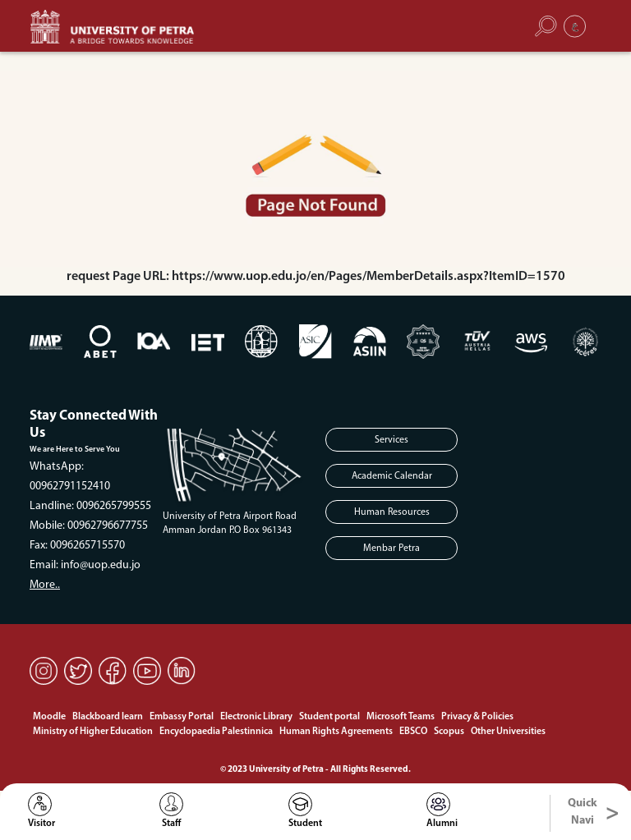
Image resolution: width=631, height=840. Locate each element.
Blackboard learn (108, 717)
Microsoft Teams (401, 717)
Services (391, 440)
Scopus (449, 732)
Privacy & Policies (477, 717)
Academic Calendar (392, 476)
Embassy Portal (182, 717)
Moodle (49, 717)
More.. (45, 585)
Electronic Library (256, 717)
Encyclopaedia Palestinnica (216, 732)
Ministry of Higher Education (93, 732)
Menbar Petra (391, 549)
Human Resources (392, 512)
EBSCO (413, 732)
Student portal (329, 717)
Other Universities (508, 732)
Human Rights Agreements (336, 732)
